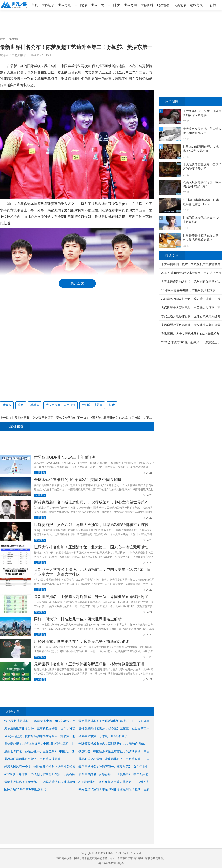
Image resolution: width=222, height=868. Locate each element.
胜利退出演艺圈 (92, 405)
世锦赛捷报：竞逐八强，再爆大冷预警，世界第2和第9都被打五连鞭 (91, 525)
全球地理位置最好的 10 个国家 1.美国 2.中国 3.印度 (78, 480)
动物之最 (196, 5)
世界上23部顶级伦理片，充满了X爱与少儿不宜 (201, 149)
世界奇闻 (130, 5)
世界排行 (14, 39)
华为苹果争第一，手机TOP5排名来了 (103, 736)
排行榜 (211, 5)
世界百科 (147, 5)
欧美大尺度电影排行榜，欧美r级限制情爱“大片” (202, 184)
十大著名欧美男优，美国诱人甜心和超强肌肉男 (202, 131)
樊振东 (7, 405)
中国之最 (81, 5)
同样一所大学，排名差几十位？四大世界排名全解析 (78, 619)
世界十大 (97, 5)
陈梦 (21, 405)
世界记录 (48, 5)
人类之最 (180, 5)
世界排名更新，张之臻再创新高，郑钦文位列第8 (44, 418)
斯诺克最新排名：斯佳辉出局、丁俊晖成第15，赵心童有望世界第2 (90, 502)
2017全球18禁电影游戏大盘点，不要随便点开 (191, 273)
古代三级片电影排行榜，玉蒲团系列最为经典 (191, 316)
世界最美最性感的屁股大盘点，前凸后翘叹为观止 (201, 238)
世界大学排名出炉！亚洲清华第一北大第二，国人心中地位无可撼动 (91, 547)
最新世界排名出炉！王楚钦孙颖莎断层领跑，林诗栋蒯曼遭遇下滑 (89, 664)
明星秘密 (163, 5)
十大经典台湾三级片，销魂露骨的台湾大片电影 (202, 113)
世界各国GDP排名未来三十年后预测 (65, 457)
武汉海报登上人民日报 (60, 405)
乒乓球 (35, 405)
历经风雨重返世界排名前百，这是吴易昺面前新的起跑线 (82, 642)
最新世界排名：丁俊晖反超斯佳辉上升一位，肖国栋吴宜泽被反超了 (91, 597)
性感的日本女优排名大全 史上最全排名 (201, 220)
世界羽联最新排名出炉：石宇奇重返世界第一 (34, 759)
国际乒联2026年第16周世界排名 (25, 789)
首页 (35, 5)
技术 (112, 405)
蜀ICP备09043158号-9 (111, 863)
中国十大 (114, 5)
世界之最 (64, 5)
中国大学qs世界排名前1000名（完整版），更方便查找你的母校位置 (134, 418)
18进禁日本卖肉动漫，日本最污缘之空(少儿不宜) (201, 202)
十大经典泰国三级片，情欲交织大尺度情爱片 (191, 264)
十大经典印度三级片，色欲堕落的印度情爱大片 (202, 166)
